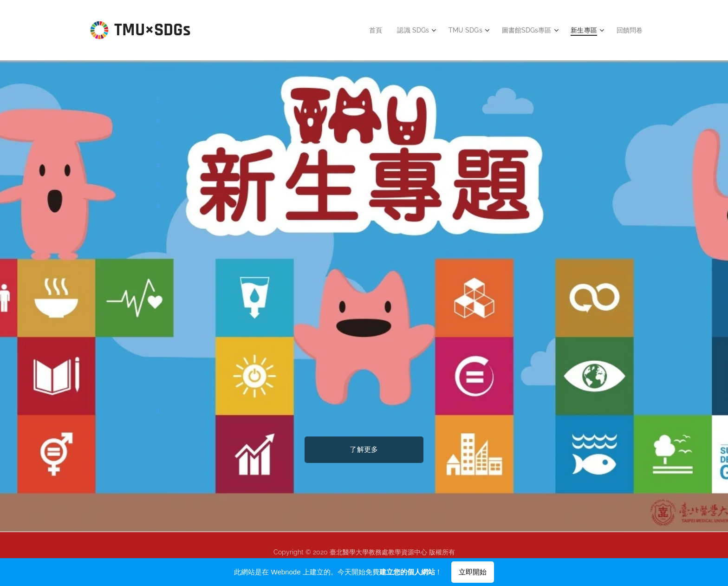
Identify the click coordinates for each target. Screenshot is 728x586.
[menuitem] (369, 30)
